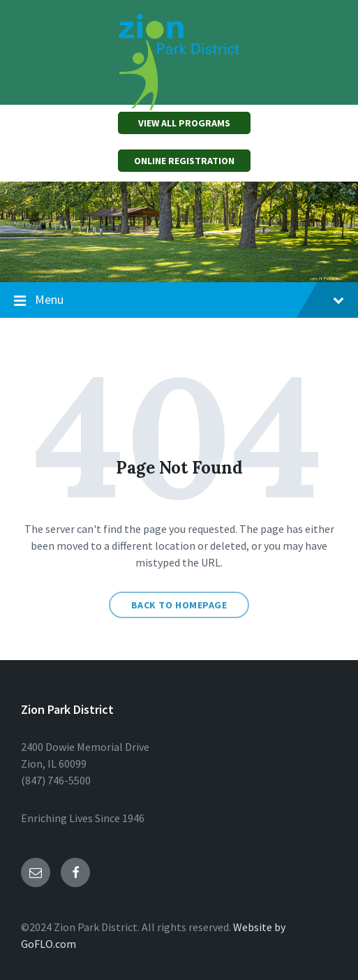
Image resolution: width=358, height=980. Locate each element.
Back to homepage (179, 605)
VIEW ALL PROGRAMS (184, 123)
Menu (179, 300)
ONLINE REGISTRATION (184, 161)
